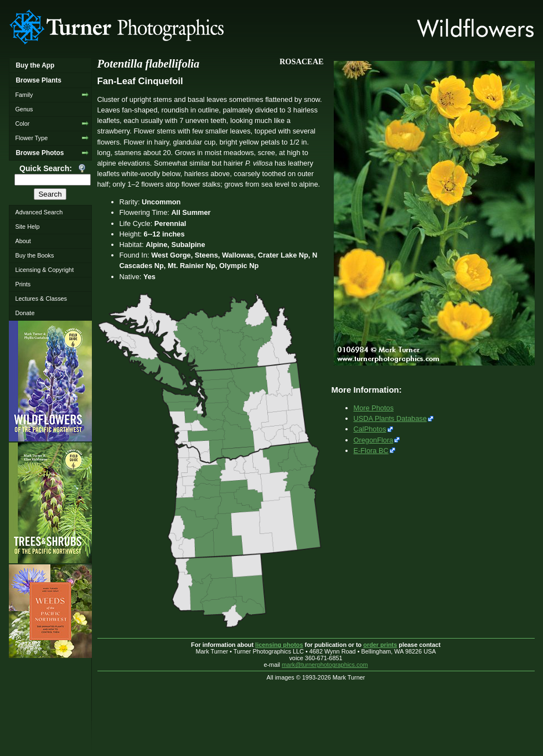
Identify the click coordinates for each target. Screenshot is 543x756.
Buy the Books (34, 255)
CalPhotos (370, 429)
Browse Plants (38, 80)
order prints (380, 645)
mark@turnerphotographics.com (325, 665)
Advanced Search (39, 212)
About (23, 241)
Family (24, 95)
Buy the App (35, 65)
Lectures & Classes (41, 299)
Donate (25, 313)
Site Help (27, 227)
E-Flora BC (371, 451)
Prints (23, 284)
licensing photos (279, 645)
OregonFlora (374, 440)
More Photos (374, 408)
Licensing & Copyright (44, 270)
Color (22, 124)
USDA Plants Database (390, 418)
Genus (24, 109)
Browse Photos (40, 153)
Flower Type (31, 138)
